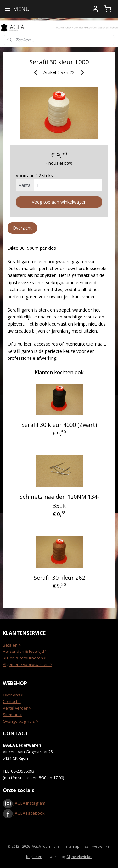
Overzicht (22, 228)
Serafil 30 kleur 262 (59, 578)
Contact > (12, 701)
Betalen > (12, 645)
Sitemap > (12, 715)
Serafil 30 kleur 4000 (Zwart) (59, 425)
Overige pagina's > (21, 721)
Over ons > (13, 695)
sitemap (73, 846)
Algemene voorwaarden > (28, 664)
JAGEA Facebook (24, 813)
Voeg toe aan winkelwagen (59, 202)
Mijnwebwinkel (79, 857)
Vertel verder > (17, 708)
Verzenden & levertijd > (25, 651)
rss (86, 846)
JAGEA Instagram (29, 803)
